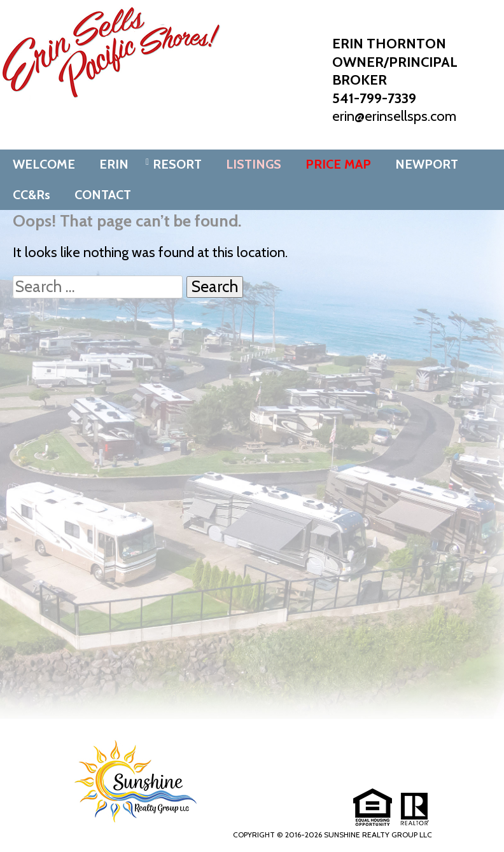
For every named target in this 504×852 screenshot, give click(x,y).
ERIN (114, 164)
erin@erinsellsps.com (394, 116)
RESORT (177, 164)
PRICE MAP (338, 164)
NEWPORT (427, 164)
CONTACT (103, 195)
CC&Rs (31, 195)
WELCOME (44, 164)
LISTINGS (254, 164)
